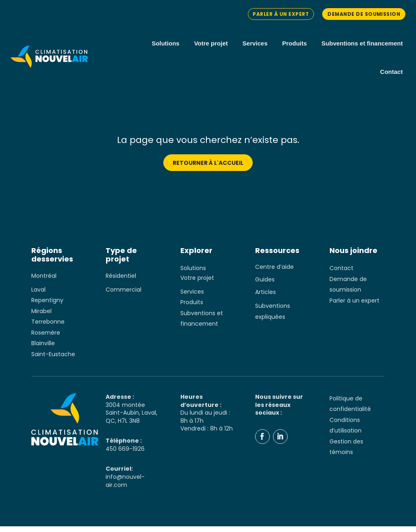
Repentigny (47, 306)
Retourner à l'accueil (208, 169)
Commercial (123, 295)
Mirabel (41, 317)
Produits (295, 44)
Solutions (165, 44)
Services (255, 44)
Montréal (44, 281)
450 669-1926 (125, 454)
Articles (265, 298)
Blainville (43, 349)
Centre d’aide (274, 273)
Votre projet (211, 44)
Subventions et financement (362, 44)
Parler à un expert (279, 14)
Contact (392, 72)
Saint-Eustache (53, 360)
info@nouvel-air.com (125, 487)
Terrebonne (48, 328)
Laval (38, 295)
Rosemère (46, 338)
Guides (265, 285)
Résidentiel (121, 281)
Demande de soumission (363, 14)
